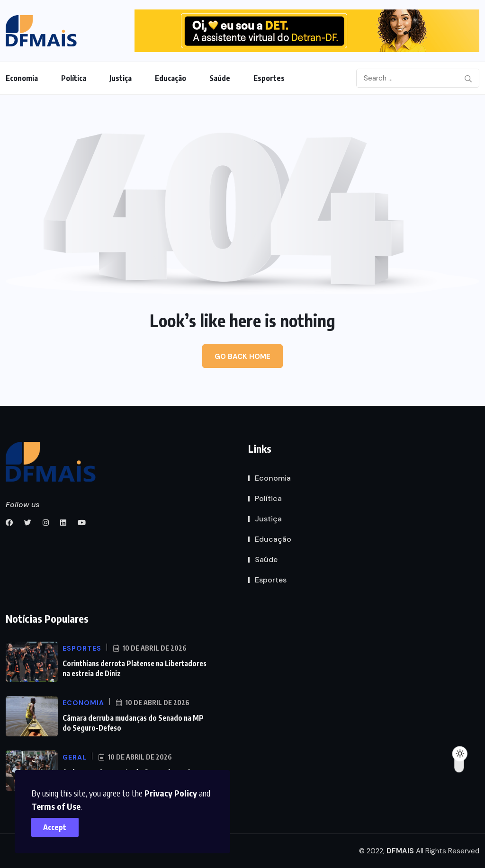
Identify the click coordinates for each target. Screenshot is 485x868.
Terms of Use (58, 804)
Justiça (121, 78)
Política (74, 78)
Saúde (220, 78)
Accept (57, 825)
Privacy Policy (173, 791)
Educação (171, 78)
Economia (22, 78)
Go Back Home (242, 357)
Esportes (269, 78)
